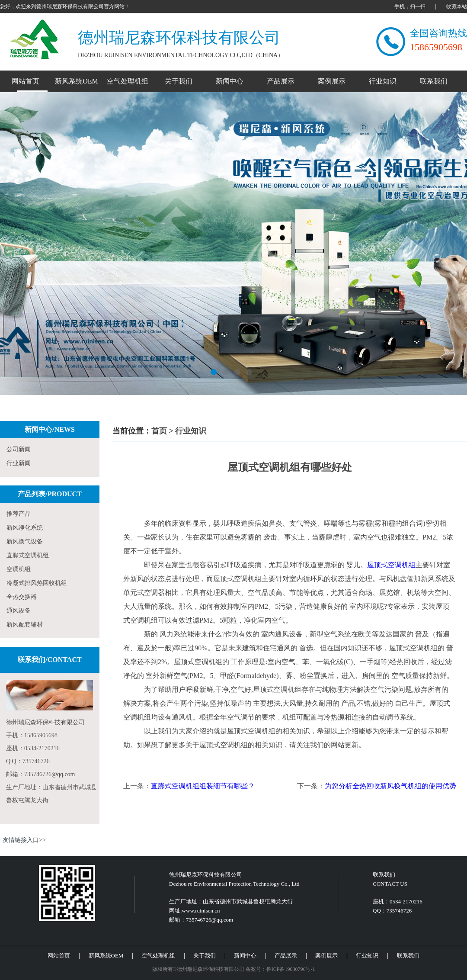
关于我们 (179, 81)
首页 (159, 431)
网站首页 (26, 81)
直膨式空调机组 (28, 555)
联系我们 (434, 81)
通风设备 (19, 611)
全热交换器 (22, 597)
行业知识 (383, 81)
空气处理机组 (128, 81)
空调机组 (19, 569)
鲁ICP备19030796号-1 (291, 969)
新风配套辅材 (25, 625)
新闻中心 (230, 81)
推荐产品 (19, 514)
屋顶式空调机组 (391, 565)
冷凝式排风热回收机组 (37, 583)
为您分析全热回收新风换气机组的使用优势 (390, 786)
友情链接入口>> (24, 840)
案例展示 (332, 81)
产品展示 (281, 81)
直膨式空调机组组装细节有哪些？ (203, 786)
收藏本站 (457, 6)
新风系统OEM (77, 81)
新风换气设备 (25, 541)
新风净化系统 (25, 528)
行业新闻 (19, 463)
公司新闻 (19, 449)
